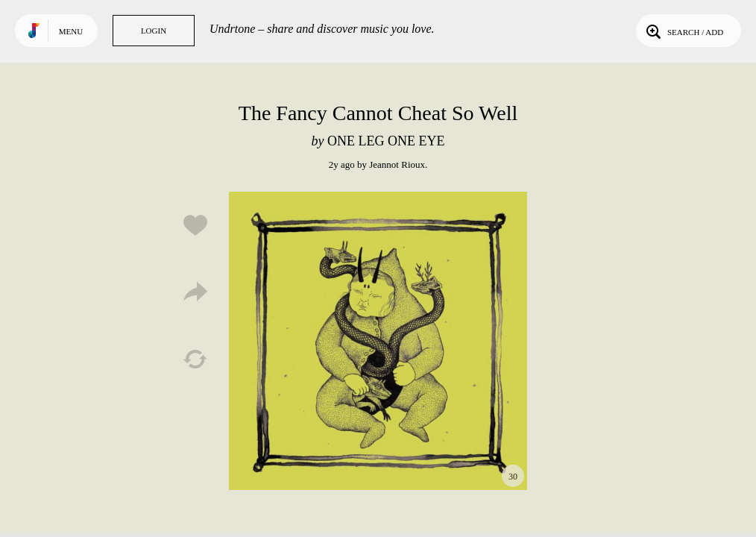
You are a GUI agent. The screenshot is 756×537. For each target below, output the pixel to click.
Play (378, 341)
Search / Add (683, 31)
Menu (71, 31)
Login (154, 31)
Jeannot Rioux (397, 164)
